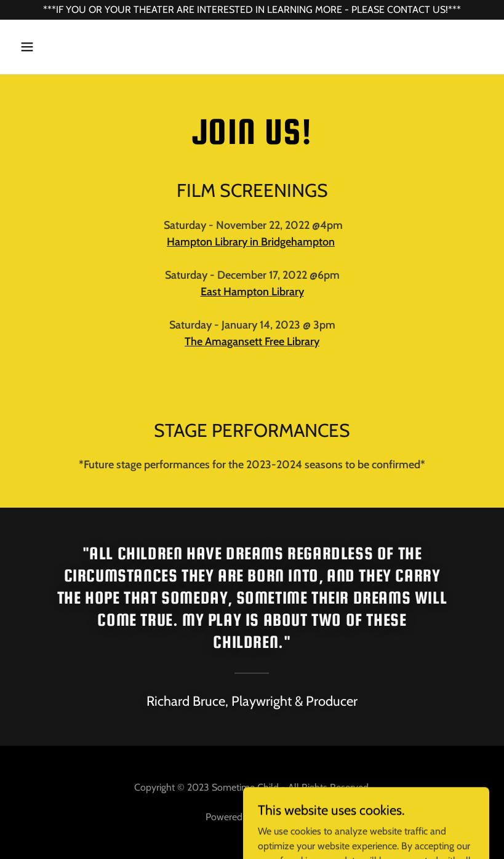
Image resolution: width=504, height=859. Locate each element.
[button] (50, 47)
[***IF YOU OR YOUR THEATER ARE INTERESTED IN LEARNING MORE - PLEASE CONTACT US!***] (252, 10)
